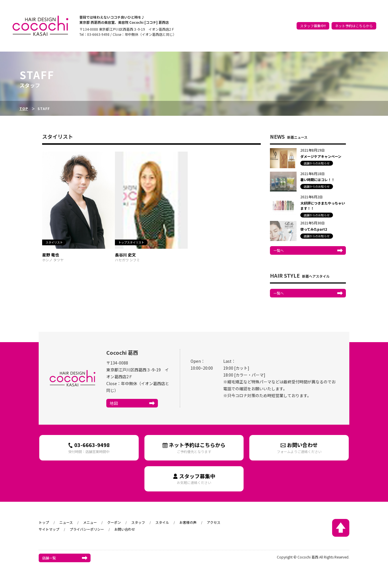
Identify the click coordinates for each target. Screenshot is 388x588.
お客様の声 (349, 20)
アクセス (368, 20)
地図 (114, 403)
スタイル (330, 20)
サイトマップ (49, 529)
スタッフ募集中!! (313, 29)
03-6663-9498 (89, 447)
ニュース (279, 20)
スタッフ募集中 (194, 479)
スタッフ (313, 20)
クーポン (296, 20)
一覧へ (279, 250)
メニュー (90, 522)
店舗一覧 (49, 558)
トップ (263, 20)
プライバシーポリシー (87, 529)
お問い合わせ (299, 447)
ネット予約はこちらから (354, 29)
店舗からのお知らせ (317, 163)
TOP (24, 108)
